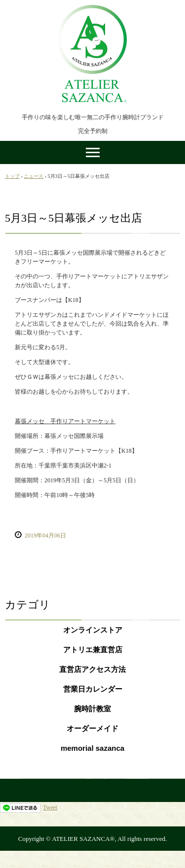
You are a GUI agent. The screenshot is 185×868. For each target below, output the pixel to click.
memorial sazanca (92, 748)
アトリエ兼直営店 (93, 650)
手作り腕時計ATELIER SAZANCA (93, 9)
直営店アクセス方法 (92, 669)
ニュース (34, 176)
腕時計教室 (92, 709)
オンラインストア (93, 630)
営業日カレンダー (93, 689)
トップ (12, 176)
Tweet (50, 807)
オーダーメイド (92, 728)
